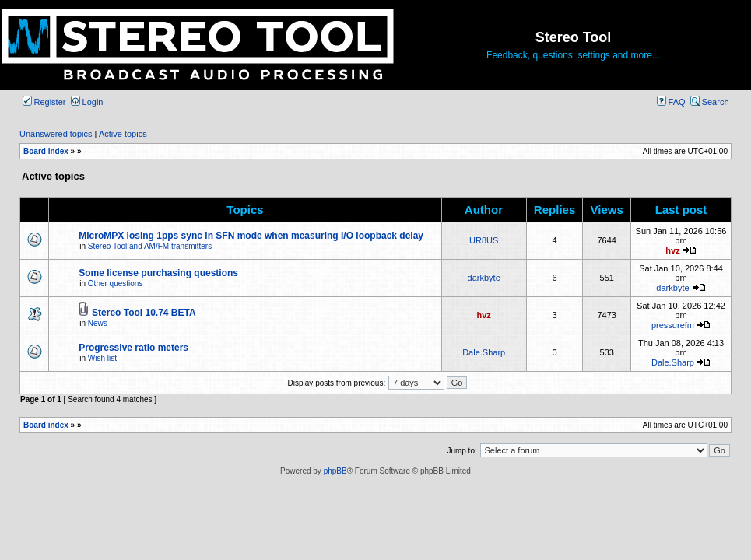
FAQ (671, 102)
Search (710, 102)
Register (44, 102)
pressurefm (673, 325)
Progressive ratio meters (133, 348)
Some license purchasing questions (158, 273)
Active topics (123, 134)
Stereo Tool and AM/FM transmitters (150, 246)
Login (87, 102)
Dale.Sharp (484, 352)
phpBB (335, 471)
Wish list (102, 358)
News (98, 323)
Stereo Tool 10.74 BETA (144, 313)
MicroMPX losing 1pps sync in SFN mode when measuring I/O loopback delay (251, 236)
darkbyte (484, 278)
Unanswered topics (56, 134)
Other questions (116, 283)
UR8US (484, 240)
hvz (672, 250)
